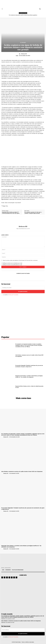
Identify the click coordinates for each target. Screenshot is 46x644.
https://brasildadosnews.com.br (23, 229)
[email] (23, 288)
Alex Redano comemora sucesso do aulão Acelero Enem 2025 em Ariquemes (22, 471)
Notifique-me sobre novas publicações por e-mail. (12, 265)
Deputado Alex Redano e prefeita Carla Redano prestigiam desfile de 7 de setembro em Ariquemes (29, 376)
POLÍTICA (3, 619)
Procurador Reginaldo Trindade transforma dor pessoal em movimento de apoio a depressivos (29, 366)
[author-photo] (2, 437)
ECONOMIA (23, 42)
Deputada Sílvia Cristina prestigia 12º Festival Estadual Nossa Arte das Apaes (11, 213)
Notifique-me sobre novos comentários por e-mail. (12, 263)
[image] (23, 595)
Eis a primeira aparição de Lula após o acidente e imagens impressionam (33, 213)
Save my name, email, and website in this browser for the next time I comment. (20, 260)
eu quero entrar (23, 292)
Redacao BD (24, 54)
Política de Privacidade (13, 295)
